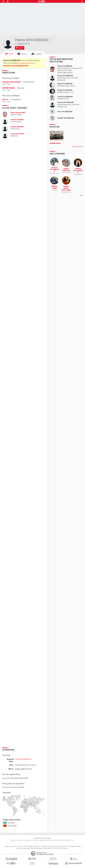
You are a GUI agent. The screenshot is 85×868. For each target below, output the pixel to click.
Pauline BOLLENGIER (78, 171)
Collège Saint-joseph (12, 82)
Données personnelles (74, 846)
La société (44, 846)
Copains (39, 54)
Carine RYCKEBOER (65, 97)
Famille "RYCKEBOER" (66, 118)
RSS (25, 846)
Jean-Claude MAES (18, 113)
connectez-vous (26, 63)
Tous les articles (53, 846)
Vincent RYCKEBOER (65, 102)
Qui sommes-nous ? (10, 846)
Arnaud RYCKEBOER (54, 170)
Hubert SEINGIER (17, 127)
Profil (11, 54)
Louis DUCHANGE (17, 134)
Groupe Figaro (47, 848)
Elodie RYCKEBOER (65, 90)
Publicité (30, 846)
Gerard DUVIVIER (17, 120)
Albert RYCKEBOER (65, 84)
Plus (81, 195)
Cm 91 (5, 100)
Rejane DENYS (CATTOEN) (66, 188)
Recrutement (62, 846)
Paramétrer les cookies (24, 848)
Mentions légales (37, 848)
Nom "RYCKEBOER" (65, 112)
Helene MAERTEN (66, 170)
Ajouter (21, 48)
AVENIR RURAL (9, 88)
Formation (37, 846)
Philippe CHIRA (54, 187)
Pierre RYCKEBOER (65, 66)
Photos (24, 54)
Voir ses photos (77, 146)
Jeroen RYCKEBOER (65, 76)
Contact (20, 846)
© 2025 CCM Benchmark (60, 848)
